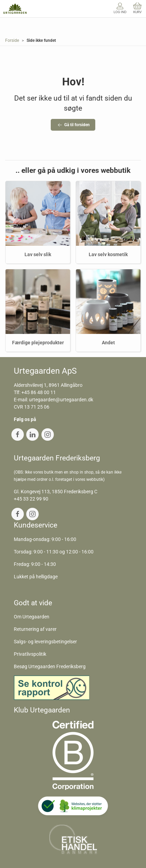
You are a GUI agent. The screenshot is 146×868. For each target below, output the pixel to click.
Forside (12, 40)
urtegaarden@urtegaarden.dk (61, 400)
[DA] (15, 9)
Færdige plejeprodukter (38, 343)
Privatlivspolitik (30, 654)
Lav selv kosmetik (108, 254)
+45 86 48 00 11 (39, 392)
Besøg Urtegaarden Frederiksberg (50, 666)
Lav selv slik (38, 254)
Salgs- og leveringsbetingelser (45, 642)
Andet (108, 343)
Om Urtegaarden (32, 617)
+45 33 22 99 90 (31, 499)
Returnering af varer (35, 629)
